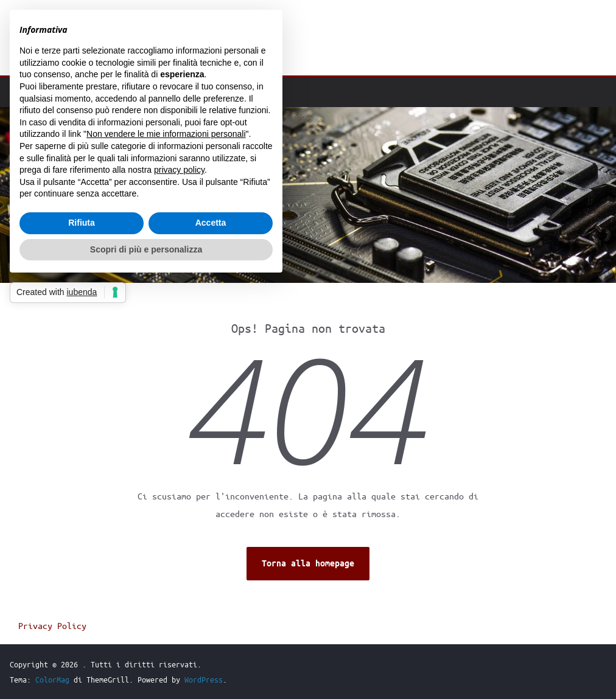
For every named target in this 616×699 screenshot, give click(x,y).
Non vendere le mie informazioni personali (166, 134)
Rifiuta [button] (82, 223)
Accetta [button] (211, 223)
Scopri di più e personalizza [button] (146, 249)
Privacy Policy (52, 625)
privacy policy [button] (179, 170)
